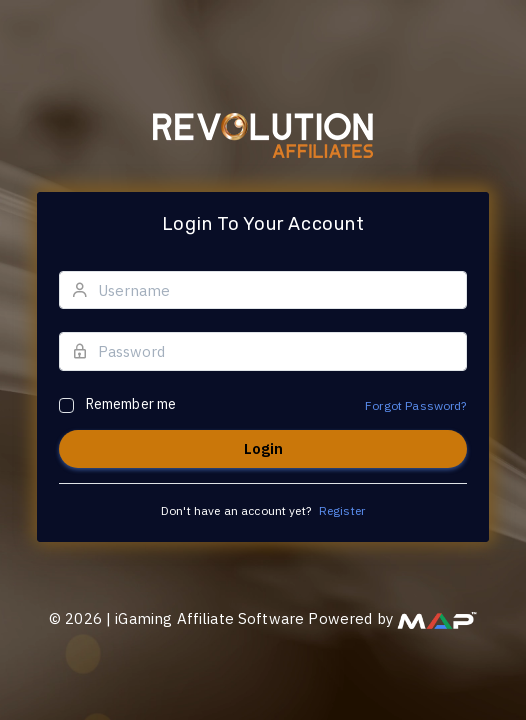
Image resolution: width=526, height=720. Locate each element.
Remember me (131, 404)
